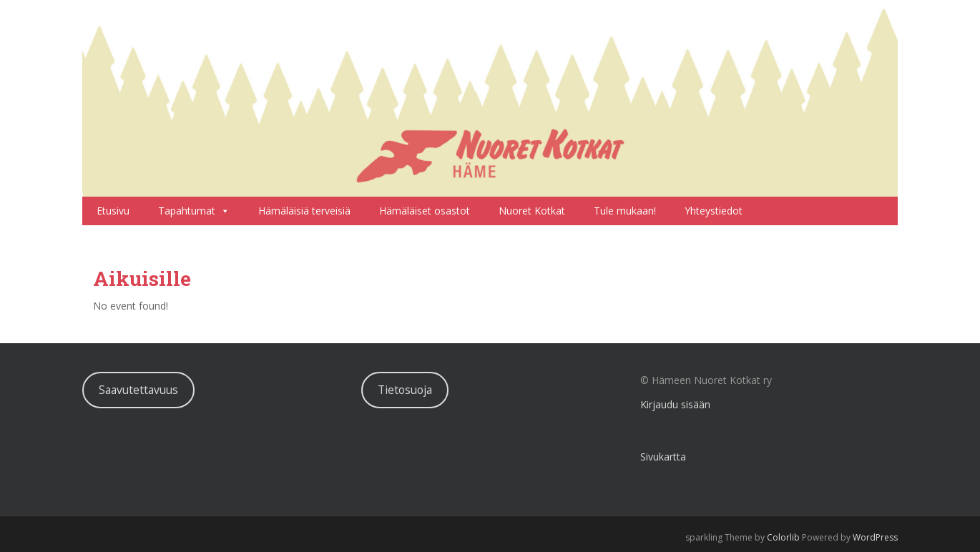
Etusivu (113, 211)
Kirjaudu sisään (675, 404)
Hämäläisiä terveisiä (304, 211)
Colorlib (783, 537)
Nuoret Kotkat (532, 211)
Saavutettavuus (138, 390)
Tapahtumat (194, 211)
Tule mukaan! (625, 211)
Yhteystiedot (714, 211)
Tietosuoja (405, 390)
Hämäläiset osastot (425, 211)
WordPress (875, 537)
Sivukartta (663, 457)
